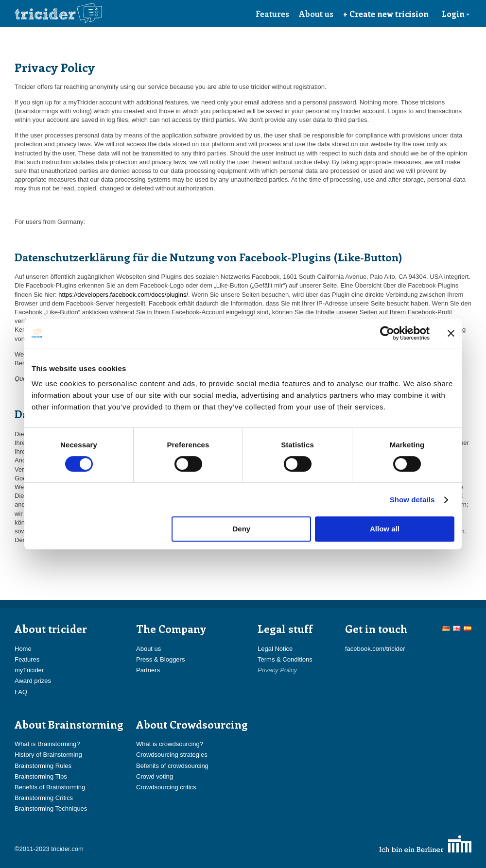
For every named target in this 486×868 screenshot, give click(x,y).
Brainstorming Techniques (51, 808)
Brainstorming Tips (41, 776)
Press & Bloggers (160, 659)
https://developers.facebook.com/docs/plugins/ (123, 295)
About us (316, 14)
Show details (412, 500)
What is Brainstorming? (47, 744)
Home (23, 649)
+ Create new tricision (386, 14)
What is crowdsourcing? (170, 744)
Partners (148, 670)
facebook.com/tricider (375, 649)
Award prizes (33, 681)
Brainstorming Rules (43, 766)
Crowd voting (155, 776)
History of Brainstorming (48, 755)
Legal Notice (275, 649)
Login (456, 14)
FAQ (21, 692)
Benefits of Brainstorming (50, 787)
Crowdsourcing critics (166, 787)
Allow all (385, 529)
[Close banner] (451, 333)
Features (272, 14)
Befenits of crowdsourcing (172, 766)
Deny (242, 529)
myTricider (29, 670)
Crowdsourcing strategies (172, 755)
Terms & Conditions (285, 659)
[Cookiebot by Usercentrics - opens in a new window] (387, 333)
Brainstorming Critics (44, 798)
